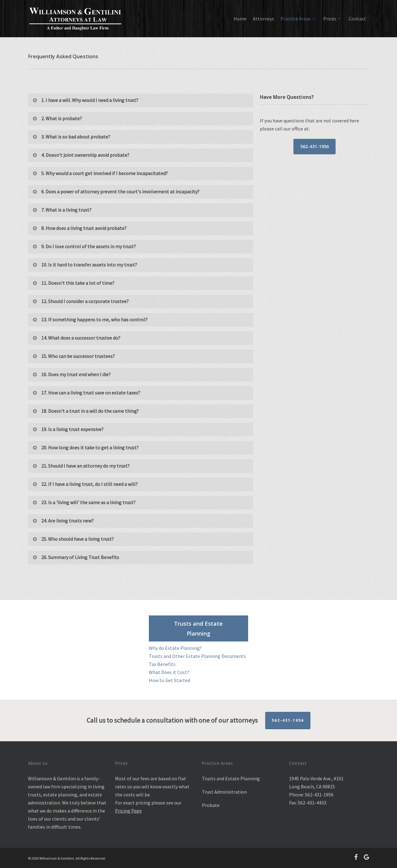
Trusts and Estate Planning (231, 778)
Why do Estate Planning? (175, 648)
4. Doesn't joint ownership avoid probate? (81, 155)
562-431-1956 (288, 720)
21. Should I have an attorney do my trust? (81, 466)
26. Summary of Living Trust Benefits (76, 557)
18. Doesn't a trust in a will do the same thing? (85, 411)
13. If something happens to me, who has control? (90, 319)
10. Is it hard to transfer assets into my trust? (85, 265)
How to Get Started (170, 680)
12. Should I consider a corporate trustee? (80, 301)
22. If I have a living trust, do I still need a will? (85, 484)
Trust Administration (224, 792)
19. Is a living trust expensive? (68, 429)
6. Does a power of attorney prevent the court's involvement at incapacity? (116, 192)
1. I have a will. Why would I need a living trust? (85, 100)
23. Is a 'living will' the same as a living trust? (84, 502)
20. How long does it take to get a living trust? (85, 447)
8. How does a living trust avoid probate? (79, 228)
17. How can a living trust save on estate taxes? (86, 393)
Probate (211, 805)
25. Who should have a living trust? (73, 539)
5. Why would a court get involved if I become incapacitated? (100, 173)
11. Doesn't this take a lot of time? (73, 283)
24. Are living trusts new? (63, 521)
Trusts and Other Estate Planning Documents (197, 656)
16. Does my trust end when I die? (71, 374)
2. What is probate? (57, 118)
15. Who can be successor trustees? (73, 356)
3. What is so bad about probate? (71, 137)
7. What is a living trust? (62, 210)
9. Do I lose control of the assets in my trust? (84, 246)
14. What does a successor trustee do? (76, 338)
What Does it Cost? (169, 672)
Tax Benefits (162, 664)
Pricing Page (128, 811)
